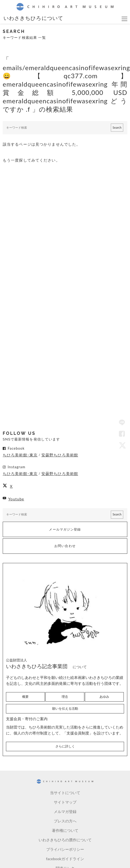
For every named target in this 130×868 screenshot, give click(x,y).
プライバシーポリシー (65, 849)
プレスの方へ (65, 821)
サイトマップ (65, 802)
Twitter (122, 445)
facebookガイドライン (65, 859)
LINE (122, 423)
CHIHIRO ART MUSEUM (65, 7)
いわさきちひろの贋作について (65, 840)
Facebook (122, 434)
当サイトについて (65, 793)
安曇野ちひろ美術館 (60, 455)
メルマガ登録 (65, 811)
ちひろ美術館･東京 (20, 455)
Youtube (16, 499)
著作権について (65, 830)
